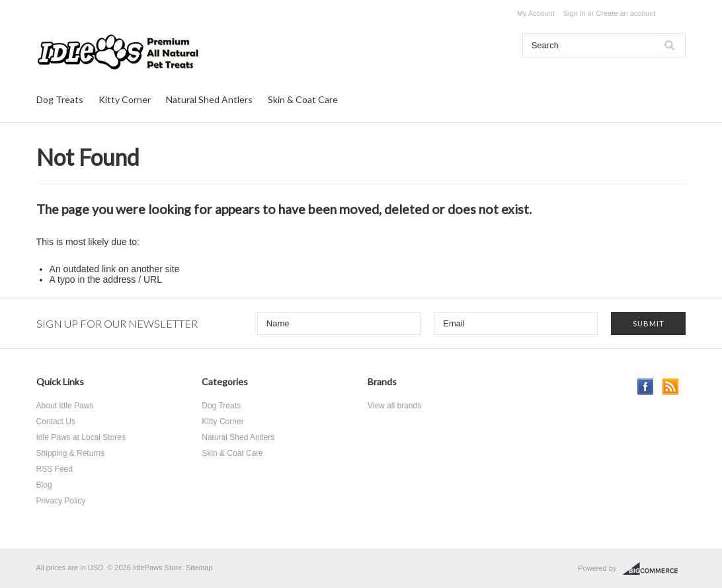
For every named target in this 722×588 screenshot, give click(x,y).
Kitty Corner (125, 99)
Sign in (575, 13)
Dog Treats (60, 99)
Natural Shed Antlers (209, 99)
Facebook (646, 387)
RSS (671, 387)
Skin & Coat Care (303, 99)
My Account (536, 13)
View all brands (394, 406)
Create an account (625, 13)
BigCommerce (654, 569)
